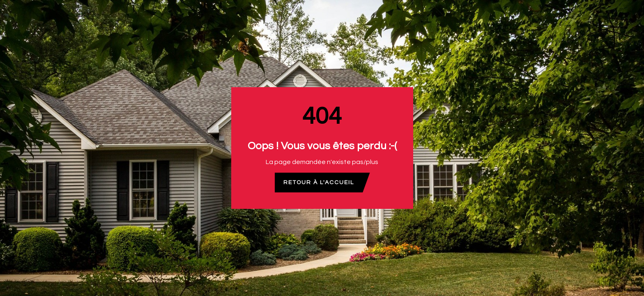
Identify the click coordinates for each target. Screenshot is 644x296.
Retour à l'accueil (319, 183)
